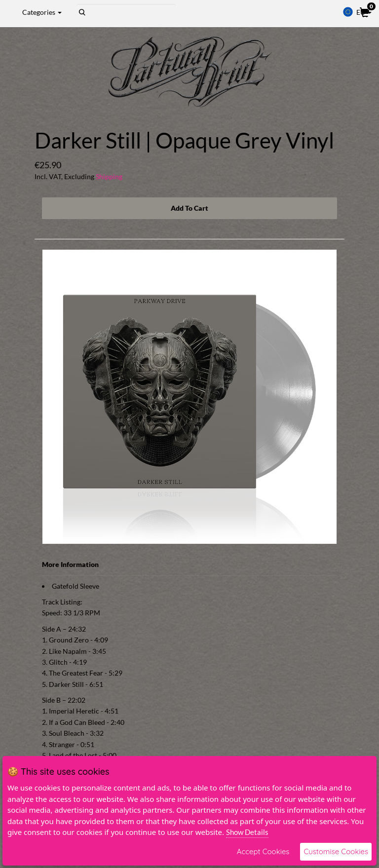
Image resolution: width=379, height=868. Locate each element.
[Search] (126, 12)
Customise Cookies (336, 851)
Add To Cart (189, 208)
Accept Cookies (263, 851)
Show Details (247, 832)
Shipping (109, 176)
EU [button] (357, 12)
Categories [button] (42, 12)
